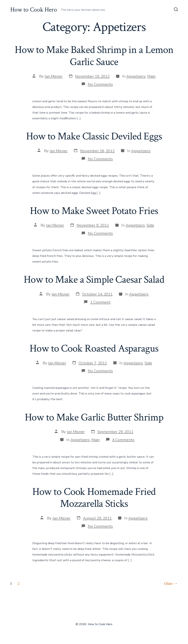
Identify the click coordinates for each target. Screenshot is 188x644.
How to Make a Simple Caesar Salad (94, 280)
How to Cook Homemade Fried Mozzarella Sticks (94, 498)
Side (150, 225)
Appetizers (136, 76)
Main (151, 76)
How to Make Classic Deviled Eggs (94, 136)
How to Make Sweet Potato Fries (94, 211)
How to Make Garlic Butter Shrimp (94, 417)
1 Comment (100, 302)
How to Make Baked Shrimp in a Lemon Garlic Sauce (94, 56)
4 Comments (123, 440)
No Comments (100, 84)
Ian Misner (54, 76)
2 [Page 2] (19, 584)
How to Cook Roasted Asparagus (94, 348)
